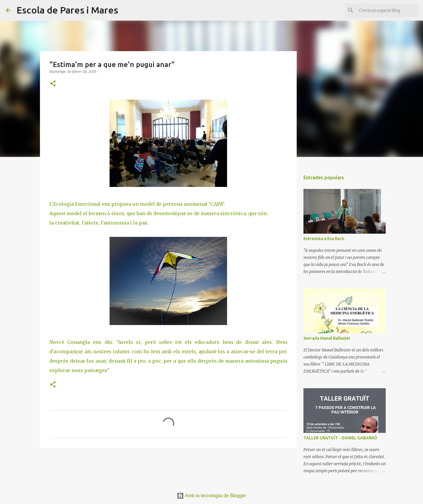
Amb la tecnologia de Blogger (212, 496)
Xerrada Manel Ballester (327, 338)
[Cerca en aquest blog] (387, 10)
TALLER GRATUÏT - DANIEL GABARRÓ (340, 438)
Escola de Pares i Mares (67, 10)
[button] (53, 84)
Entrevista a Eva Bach (324, 239)
